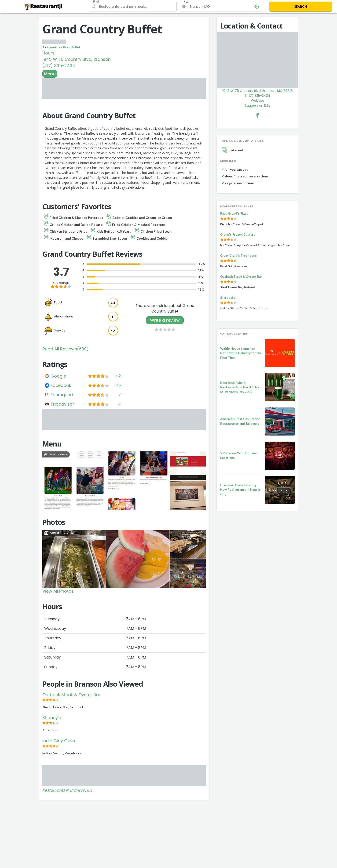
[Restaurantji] (43, 6)
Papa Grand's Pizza (234, 213)
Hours (48, 53)
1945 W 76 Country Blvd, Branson (77, 59)
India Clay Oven (59, 741)
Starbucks (228, 298)
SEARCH (301, 7)
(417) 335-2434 (59, 66)
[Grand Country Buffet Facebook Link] (257, 115)
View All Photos (58, 591)
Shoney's (52, 718)
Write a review (165, 320)
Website (258, 101)
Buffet (76, 47)
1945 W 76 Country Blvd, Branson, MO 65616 (258, 91)
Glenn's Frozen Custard (238, 234)
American (54, 47)
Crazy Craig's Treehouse (238, 256)
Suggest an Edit (257, 105)
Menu (50, 74)
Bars (67, 47)
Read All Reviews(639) (66, 349)
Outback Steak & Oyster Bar (71, 695)
